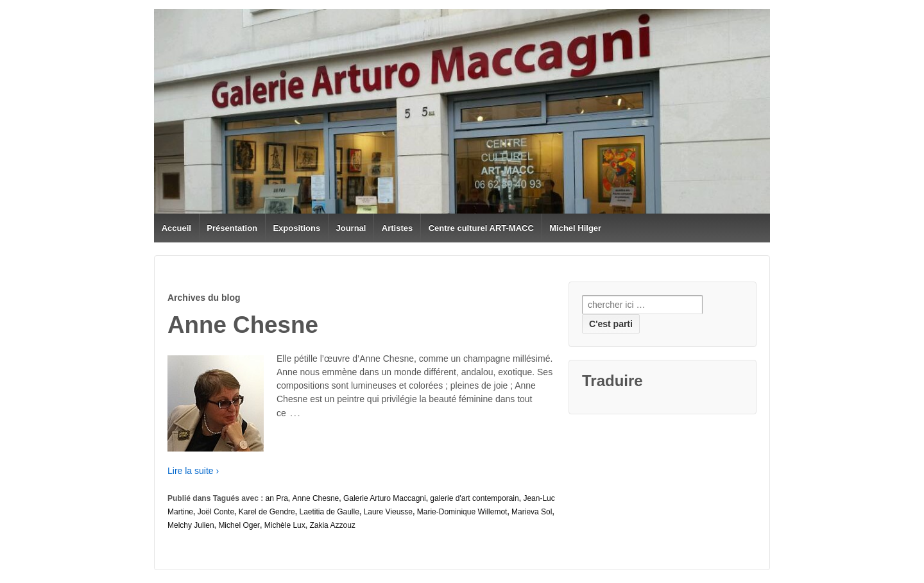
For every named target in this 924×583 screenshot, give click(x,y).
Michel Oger (239, 525)
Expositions (296, 228)
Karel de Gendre (267, 512)
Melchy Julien (191, 525)
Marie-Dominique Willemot (462, 512)
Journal (351, 228)
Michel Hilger (575, 228)
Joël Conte (216, 512)
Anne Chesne (316, 498)
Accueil (176, 228)
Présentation (232, 228)
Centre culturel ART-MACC (481, 228)
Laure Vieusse (389, 512)
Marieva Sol (532, 512)
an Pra (277, 498)
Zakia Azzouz (332, 525)
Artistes (397, 228)
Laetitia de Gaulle (329, 512)
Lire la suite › (193, 471)
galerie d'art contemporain (474, 498)
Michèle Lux (285, 525)
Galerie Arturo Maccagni (385, 498)
